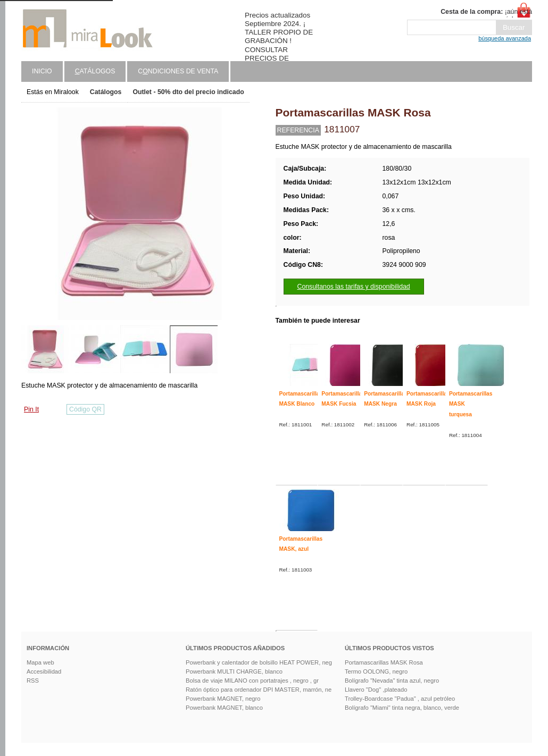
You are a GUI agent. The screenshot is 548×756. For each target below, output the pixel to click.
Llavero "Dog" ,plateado (376, 690)
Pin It (31, 409)
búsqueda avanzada (505, 38)
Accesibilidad (44, 671)
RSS (33, 681)
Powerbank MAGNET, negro (223, 699)
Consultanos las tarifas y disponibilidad (354, 287)
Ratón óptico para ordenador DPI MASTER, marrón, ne (259, 690)
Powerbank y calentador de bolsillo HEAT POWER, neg (259, 662)
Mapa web (40, 662)
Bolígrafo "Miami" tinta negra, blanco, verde (402, 708)
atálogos (95, 71)
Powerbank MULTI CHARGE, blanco (234, 671)
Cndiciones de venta (178, 71)
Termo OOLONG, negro (376, 671)
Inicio (42, 71)
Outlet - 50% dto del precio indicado (188, 92)
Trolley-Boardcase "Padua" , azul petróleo (400, 699)
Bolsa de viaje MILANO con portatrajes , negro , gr (252, 681)
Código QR (85, 409)
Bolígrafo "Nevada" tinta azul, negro (392, 681)
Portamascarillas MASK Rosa (384, 662)
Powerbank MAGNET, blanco (224, 708)
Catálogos (106, 92)
